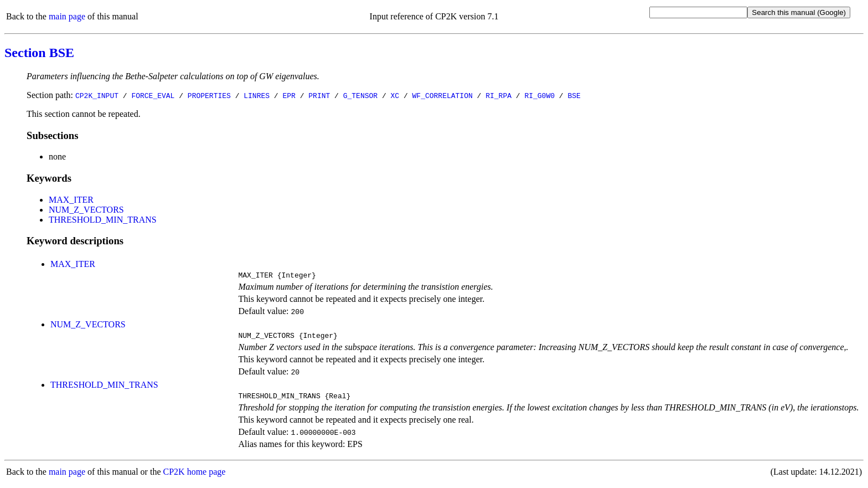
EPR (289, 95)
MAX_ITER (71, 200)
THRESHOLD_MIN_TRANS (103, 220)
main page (67, 16)
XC (395, 95)
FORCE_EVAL (153, 95)
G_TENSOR (360, 95)
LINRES (257, 95)
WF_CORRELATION (443, 95)
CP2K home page (195, 477)
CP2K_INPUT (97, 95)
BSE (574, 95)
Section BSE (39, 53)
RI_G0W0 (539, 95)
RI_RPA (498, 95)
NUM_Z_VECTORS (86, 210)
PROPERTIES (209, 95)
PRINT (319, 95)
